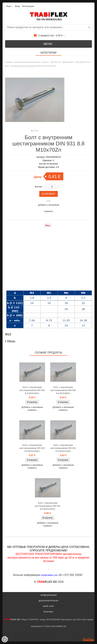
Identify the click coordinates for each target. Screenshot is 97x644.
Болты (45, 62)
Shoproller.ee (89, 640)
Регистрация (28, 6)
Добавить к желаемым (48, 205)
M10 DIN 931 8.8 (83, 62)
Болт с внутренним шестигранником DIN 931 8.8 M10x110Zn (63, 448)
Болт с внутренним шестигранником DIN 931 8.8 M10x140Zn (48, 506)
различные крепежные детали (27, 62)
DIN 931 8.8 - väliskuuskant (62, 62)
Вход (17, 6)
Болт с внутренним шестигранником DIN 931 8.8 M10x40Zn (32, 390)
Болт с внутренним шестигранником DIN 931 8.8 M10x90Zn (63, 390)
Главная (9, 62)
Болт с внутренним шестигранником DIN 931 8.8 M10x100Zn (32, 448)
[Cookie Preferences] (5, 639)
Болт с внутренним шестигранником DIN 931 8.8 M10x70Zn (31, 66)
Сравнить (48, 211)
